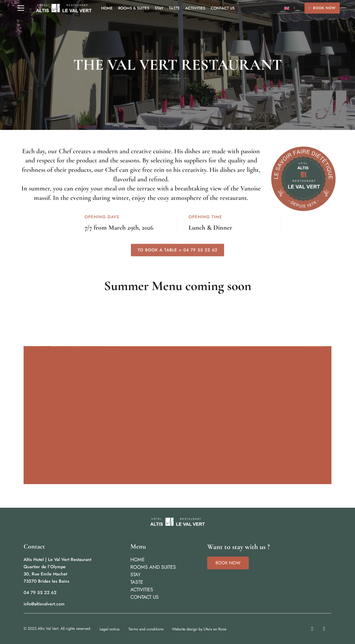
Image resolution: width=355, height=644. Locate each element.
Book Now (322, 8)
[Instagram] (312, 629)
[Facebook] (324, 629)
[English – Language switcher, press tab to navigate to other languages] (290, 8)
